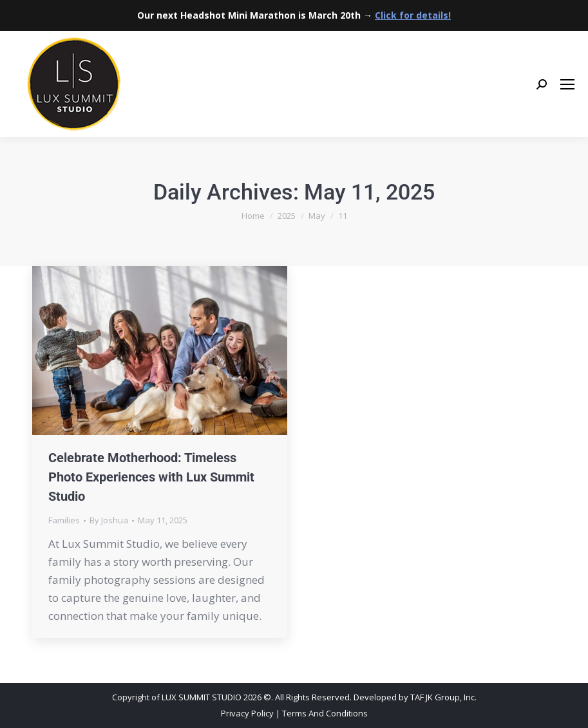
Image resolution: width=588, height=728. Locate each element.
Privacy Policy (247, 713)
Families (64, 520)
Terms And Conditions (325, 713)
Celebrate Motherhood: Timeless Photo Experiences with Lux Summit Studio (151, 477)
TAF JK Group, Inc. (443, 697)
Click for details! (413, 15)
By (109, 520)
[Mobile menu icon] (567, 84)
